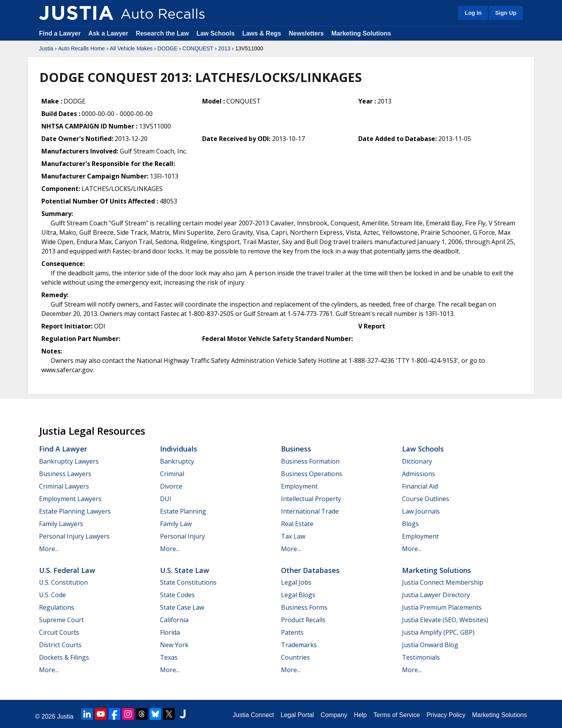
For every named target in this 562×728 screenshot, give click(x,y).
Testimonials (421, 657)
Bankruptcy (177, 461)
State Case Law (182, 607)
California (174, 620)
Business (296, 449)
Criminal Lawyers (64, 486)
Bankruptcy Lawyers (69, 461)
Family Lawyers (61, 524)
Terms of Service (397, 715)
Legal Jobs (296, 582)
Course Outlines (426, 499)
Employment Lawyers (70, 499)
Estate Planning (183, 511)
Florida (170, 632)
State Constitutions (188, 582)
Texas (169, 657)
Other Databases (310, 570)
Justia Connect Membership (443, 582)
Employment (299, 486)
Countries (295, 657)
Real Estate (297, 524)
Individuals (179, 449)
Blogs (410, 524)
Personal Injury (182, 536)
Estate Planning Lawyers (75, 511)
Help (360, 715)
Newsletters (306, 33)
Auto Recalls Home (82, 48)
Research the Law (162, 33)
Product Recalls (303, 620)
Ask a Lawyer (109, 33)
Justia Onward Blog (430, 645)
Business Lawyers (65, 474)
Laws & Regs (262, 33)
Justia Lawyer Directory (436, 595)
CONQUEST (198, 48)
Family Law (176, 524)
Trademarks (299, 645)
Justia (46, 48)
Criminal (172, 474)
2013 (224, 48)
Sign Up (506, 13)
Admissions (419, 474)
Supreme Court (61, 620)
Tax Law (293, 536)
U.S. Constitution (63, 582)
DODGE (167, 48)
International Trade (310, 511)
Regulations (57, 607)
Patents (292, 632)
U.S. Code (52, 595)
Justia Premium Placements (442, 607)
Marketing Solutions (361, 33)
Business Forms (304, 607)
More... (49, 549)
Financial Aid (420, 486)
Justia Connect (253, 715)
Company (334, 715)
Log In (473, 13)
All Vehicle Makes (131, 48)
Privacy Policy (446, 715)
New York (174, 645)
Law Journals (421, 511)
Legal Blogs (298, 595)
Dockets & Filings (64, 657)
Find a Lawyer (60, 33)
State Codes (177, 595)
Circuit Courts (59, 632)
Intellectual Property (311, 499)
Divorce (171, 486)
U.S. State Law (185, 570)
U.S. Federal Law (67, 570)
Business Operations (312, 474)
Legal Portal (297, 715)
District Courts (60, 645)
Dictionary (417, 461)
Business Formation (310, 461)
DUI (166, 499)
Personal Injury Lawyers (74, 536)
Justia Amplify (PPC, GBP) (438, 632)
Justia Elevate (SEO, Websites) (445, 620)
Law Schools (215, 33)
